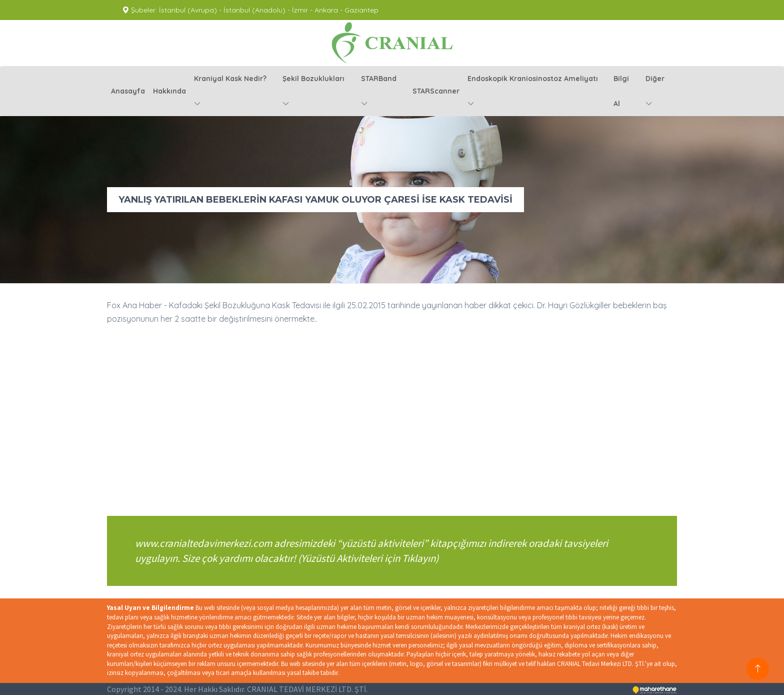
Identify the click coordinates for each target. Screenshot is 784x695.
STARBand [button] (379, 91)
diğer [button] (655, 91)
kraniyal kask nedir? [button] (230, 91)
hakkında (169, 91)
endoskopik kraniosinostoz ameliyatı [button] (533, 91)
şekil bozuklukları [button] (313, 91)
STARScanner (436, 91)
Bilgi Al (621, 91)
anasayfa (128, 91)
